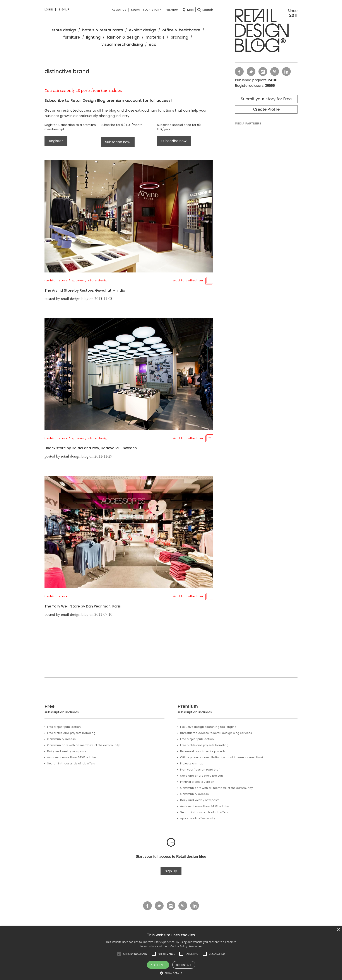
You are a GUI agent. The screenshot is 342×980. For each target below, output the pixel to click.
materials (155, 37)
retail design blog (75, 299)
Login (49, 9)
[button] (119, 954)
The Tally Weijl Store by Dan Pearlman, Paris (83, 606)
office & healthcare (181, 30)
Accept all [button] (158, 965)
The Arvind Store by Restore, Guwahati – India (85, 290)
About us (119, 10)
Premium (172, 10)
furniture (72, 37)
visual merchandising (122, 44)
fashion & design (123, 37)
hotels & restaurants (103, 30)
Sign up (171, 871)
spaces (78, 280)
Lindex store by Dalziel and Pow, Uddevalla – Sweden (91, 448)
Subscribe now (118, 142)
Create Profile (266, 109)
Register (56, 141)
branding (179, 37)
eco (153, 44)
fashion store (56, 280)
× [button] (338, 930)
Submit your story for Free (266, 99)
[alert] (171, 953)
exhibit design (143, 30)
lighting (93, 37)
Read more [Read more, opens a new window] (195, 946)
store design (64, 30)
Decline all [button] (184, 965)
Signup (64, 9)
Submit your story (146, 10)
